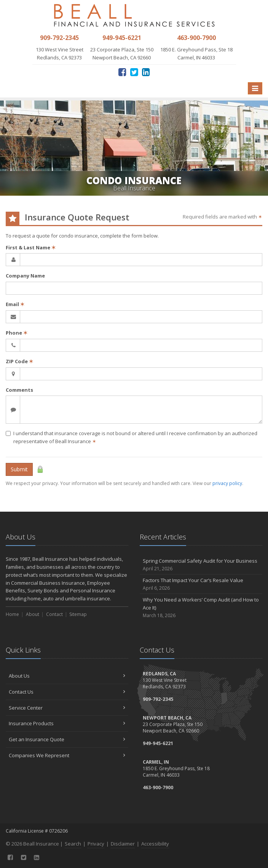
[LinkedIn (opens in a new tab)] (146, 72)
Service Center (67, 708)
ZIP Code (19, 361)
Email (15, 304)
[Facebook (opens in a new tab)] (122, 72)
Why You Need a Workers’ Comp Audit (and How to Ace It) (201, 608)
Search (73, 844)
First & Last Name (31, 247)
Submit (19, 469)
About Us (67, 676)
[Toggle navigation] (255, 88)
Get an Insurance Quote (67, 739)
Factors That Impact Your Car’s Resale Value (201, 584)
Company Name (25, 276)
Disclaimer (123, 844)
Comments (19, 390)
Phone (17, 333)
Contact (54, 614)
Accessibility (155, 844)
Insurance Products (67, 723)
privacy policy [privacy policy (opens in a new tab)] (227, 483)
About (33, 614)
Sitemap (78, 614)
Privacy (96, 844)
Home (12, 614)
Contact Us (67, 692)
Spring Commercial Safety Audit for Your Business (201, 565)
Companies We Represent (67, 755)
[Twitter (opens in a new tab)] (134, 72)
